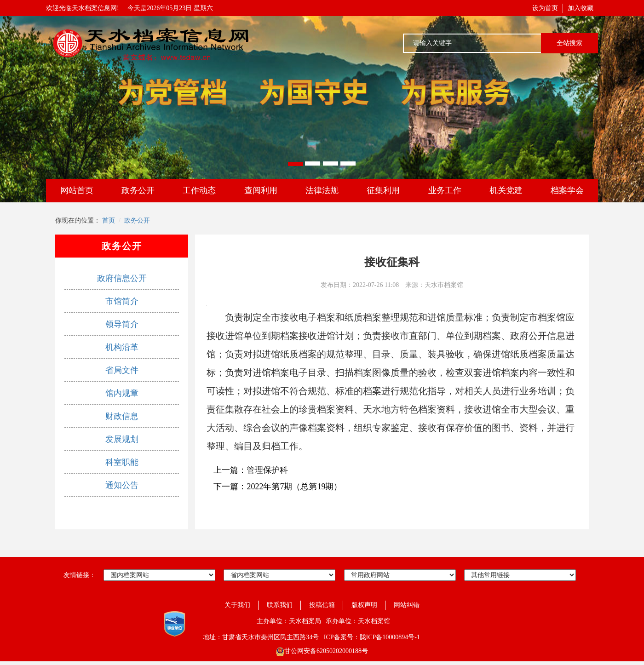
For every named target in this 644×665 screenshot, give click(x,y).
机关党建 (506, 190)
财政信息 (122, 416)
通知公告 (122, 485)
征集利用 (383, 190)
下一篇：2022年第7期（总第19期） (278, 487)
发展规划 (122, 439)
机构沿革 (122, 347)
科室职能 (122, 462)
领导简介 (122, 324)
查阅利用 (261, 190)
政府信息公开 (122, 278)
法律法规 (322, 190)
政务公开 (138, 190)
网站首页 (77, 190)
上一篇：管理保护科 (251, 470)
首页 (109, 221)
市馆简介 (122, 301)
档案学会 (567, 190)
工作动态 (199, 190)
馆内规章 (122, 393)
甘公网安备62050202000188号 (322, 651)
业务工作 (445, 190)
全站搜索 (569, 43)
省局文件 (122, 370)
